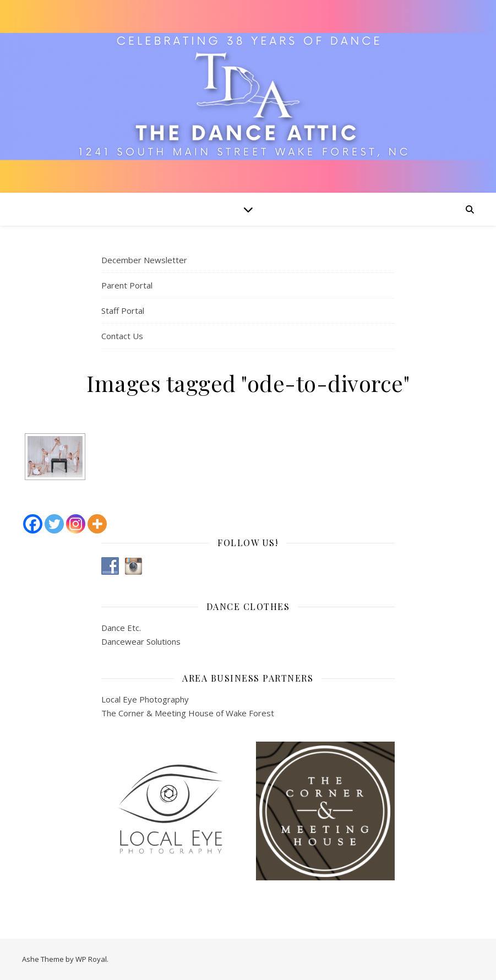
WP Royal (91, 959)
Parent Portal (127, 285)
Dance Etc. (121, 628)
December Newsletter (144, 260)
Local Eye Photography (145, 699)
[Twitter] (54, 524)
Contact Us (122, 336)
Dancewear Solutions (141, 641)
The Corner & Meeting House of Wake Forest (188, 713)
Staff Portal (123, 311)
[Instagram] (76, 524)
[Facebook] (33, 524)
